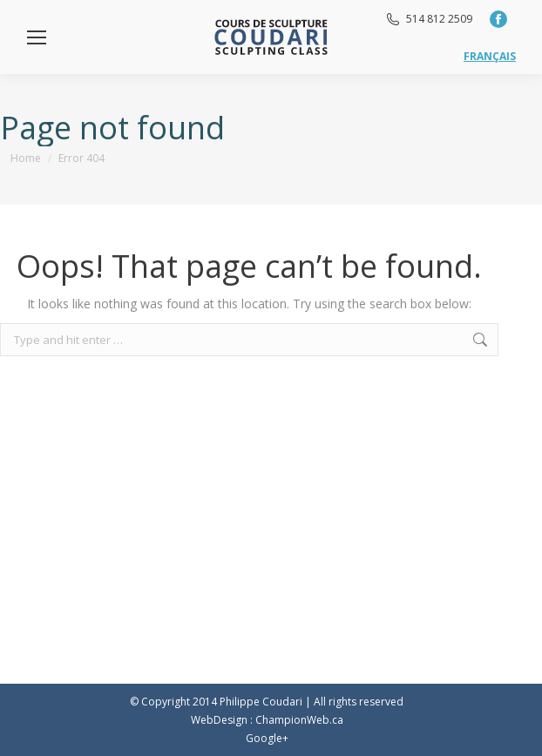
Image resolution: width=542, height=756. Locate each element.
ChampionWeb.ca (299, 720)
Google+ (267, 738)
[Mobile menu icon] (37, 37)
